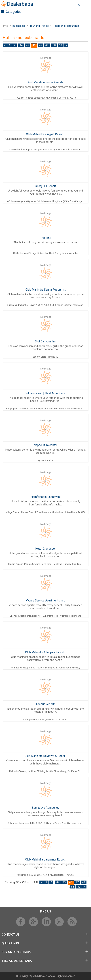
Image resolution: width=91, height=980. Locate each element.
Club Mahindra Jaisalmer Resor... (46, 860)
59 (61, 45)
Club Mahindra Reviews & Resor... (46, 756)
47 (41, 45)
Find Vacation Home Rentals (45, 82)
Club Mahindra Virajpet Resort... (46, 134)
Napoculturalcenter (45, 445)
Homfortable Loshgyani (46, 497)
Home (4, 26)
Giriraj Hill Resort (45, 186)
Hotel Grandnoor (45, 549)
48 (47, 45)
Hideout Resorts (45, 704)
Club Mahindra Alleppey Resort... (45, 652)
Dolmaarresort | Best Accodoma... (45, 393)
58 (54, 45)
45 (27, 45)
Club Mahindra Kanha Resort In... (46, 290)
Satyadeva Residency (45, 808)
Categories (11, 12)
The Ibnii (46, 238)
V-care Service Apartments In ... (46, 600)
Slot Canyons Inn (45, 341)
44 (21, 45)
